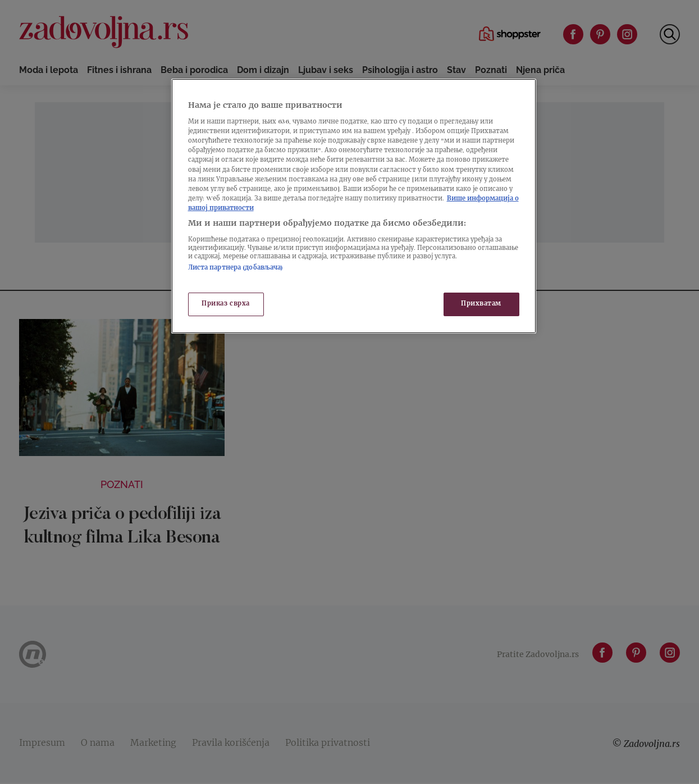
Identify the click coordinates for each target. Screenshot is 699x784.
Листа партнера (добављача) (236, 268)
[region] (354, 206)
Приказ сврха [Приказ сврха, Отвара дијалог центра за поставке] (226, 304)
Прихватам (481, 304)
